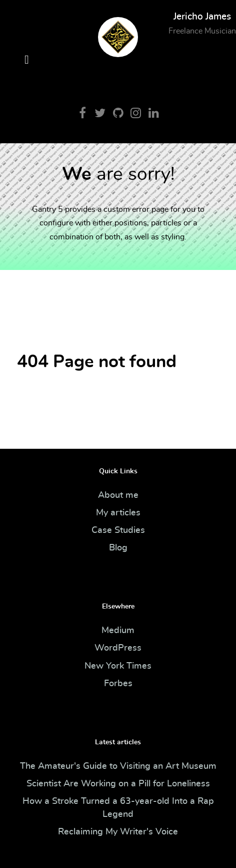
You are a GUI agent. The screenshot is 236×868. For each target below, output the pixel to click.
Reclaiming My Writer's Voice (118, 832)
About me (118, 495)
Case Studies (118, 530)
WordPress (118, 648)
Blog (118, 548)
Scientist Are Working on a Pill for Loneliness (118, 784)
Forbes (118, 684)
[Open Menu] (27, 60)
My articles (118, 513)
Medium (118, 631)
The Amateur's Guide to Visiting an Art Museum (118, 766)
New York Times (118, 666)
